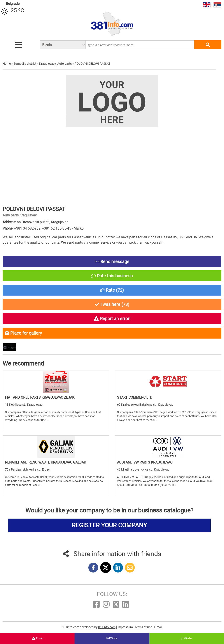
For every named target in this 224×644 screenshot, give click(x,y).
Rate (187, 638)
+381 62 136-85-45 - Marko (63, 228)
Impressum (125, 627)
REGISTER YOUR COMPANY (109, 525)
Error (37, 638)
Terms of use (144, 627)
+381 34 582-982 (27, 228)
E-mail (158, 627)
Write (112, 638)
